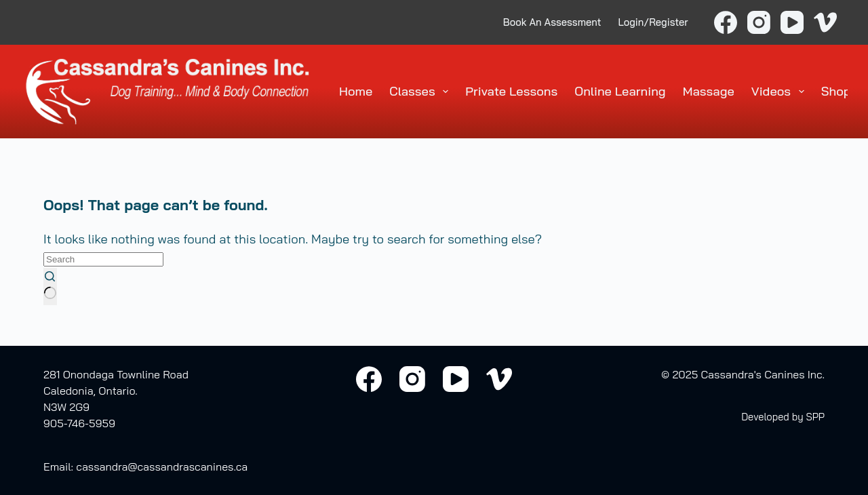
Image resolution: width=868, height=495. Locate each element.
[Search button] (50, 286)
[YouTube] (792, 22)
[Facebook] (726, 22)
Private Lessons (511, 91)
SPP (815, 417)
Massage (709, 91)
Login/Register (653, 22)
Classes (421, 92)
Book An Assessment (552, 22)
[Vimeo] (825, 22)
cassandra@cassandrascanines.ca (162, 467)
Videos (781, 92)
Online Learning (620, 91)
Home (356, 91)
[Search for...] (103, 259)
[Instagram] (759, 22)
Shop (836, 91)
